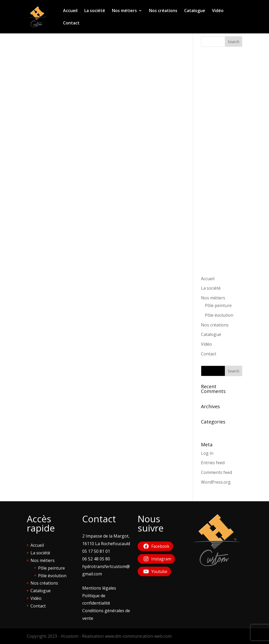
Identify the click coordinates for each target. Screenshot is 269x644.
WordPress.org (216, 482)
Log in (207, 453)
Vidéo (218, 11)
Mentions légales (99, 588)
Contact (71, 23)
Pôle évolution (219, 315)
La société (95, 11)
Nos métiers (124, 11)
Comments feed (216, 472)
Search (234, 42)
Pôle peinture (218, 305)
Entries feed (213, 463)
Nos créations (163, 11)
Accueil (70, 11)
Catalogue (195, 11)
